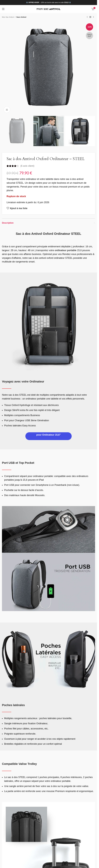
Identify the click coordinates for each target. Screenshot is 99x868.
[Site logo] (49, 9)
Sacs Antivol (21, 17)
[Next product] (93, 17)
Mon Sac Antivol (8, 17)
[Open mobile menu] (3, 9)
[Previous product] (87, 17)
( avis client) (27, 166)
